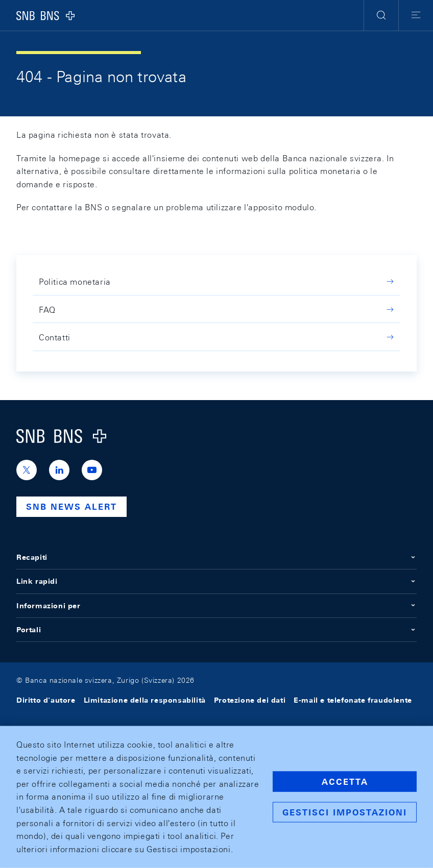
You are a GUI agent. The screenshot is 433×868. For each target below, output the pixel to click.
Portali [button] (216, 630)
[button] (381, 15)
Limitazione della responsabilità (145, 700)
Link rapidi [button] (216, 581)
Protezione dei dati (250, 700)
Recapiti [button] (216, 557)
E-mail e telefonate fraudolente (353, 700)
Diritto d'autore (46, 700)
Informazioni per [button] (216, 606)
